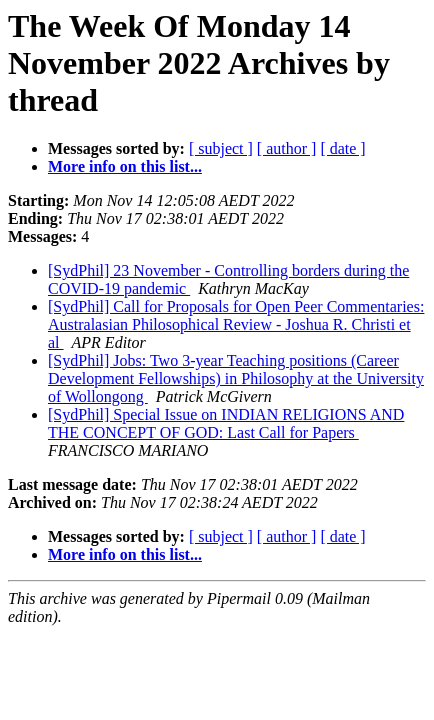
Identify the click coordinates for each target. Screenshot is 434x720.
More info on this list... (125, 166)
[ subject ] (221, 148)
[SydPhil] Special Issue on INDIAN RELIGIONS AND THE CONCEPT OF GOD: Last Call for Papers (226, 423)
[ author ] (287, 148)
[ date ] (342, 148)
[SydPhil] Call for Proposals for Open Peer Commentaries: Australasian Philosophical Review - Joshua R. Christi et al (236, 324)
